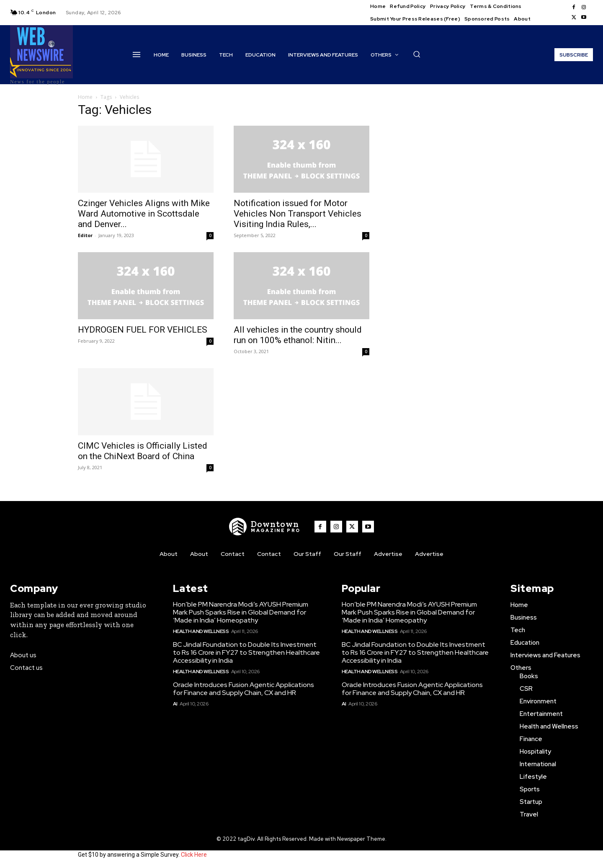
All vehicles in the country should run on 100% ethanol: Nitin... (298, 335)
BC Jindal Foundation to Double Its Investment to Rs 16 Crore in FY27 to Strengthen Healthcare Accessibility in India (246, 652)
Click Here (194, 855)
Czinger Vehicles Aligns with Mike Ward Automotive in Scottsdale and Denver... (144, 214)
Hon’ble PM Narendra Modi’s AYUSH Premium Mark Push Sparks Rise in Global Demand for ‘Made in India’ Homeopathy (241, 612)
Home (85, 97)
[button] (417, 54)
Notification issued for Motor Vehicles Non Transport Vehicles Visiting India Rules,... (298, 214)
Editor (85, 235)
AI (175, 704)
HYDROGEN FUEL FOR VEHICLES (143, 330)
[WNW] (265, 527)
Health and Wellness (201, 631)
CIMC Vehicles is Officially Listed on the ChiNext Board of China (143, 451)
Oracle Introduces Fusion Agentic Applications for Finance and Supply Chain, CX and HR (244, 689)
